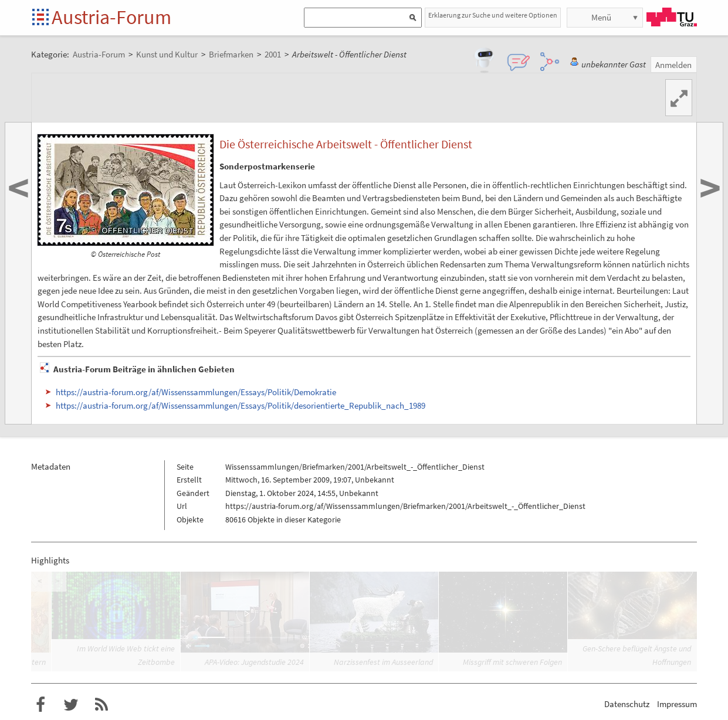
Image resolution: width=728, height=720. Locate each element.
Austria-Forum (111, 17)
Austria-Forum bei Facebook (40, 705)
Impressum (677, 704)
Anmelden (673, 65)
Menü (601, 17)
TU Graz (672, 17)
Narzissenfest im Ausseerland (383, 662)
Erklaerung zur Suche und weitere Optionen (493, 15)
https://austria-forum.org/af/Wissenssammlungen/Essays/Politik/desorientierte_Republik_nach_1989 (241, 405)
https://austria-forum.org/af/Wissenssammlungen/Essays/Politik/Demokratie (196, 392)
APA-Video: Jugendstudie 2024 (254, 662)
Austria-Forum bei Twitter (71, 705)
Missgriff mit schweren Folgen (512, 662)
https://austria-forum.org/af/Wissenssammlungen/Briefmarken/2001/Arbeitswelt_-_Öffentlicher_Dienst (405, 506)
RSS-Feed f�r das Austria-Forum (101, 705)
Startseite (41, 18)
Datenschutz (627, 704)
